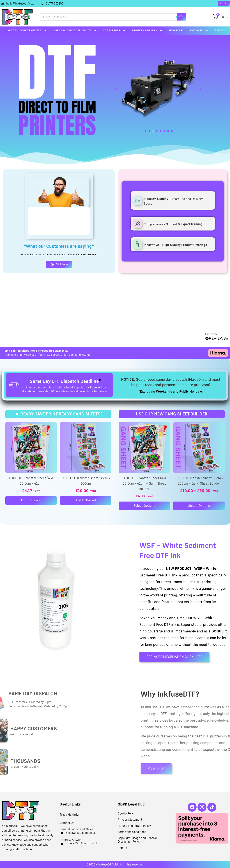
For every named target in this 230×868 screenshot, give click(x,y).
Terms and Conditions (132, 832)
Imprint (123, 848)
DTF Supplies (115, 31)
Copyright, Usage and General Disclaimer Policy (137, 840)
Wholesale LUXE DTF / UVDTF (76, 31)
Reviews (220, 31)
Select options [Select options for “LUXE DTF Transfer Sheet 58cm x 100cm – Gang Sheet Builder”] (199, 506)
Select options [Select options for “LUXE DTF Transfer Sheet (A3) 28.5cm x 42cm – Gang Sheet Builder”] (144, 506)
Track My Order (70, 815)
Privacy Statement (130, 820)
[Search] (181, 17)
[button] (224, 4)
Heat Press (176, 31)
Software (199, 31)
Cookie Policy (126, 814)
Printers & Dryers (148, 31)
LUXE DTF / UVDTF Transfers (26, 31)
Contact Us (67, 823)
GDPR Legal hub (131, 804)
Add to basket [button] (31, 500)
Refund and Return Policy (134, 826)
